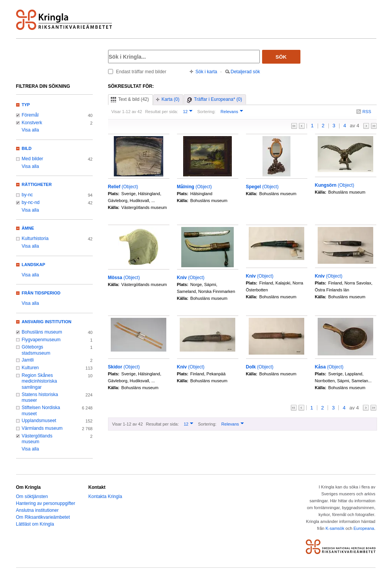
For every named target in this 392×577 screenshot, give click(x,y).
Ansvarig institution (47, 322)
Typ (26, 105)
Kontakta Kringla (105, 496)
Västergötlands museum (37, 439)
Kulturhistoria (35, 238)
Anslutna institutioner (37, 510)
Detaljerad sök (245, 72)
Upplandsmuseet (39, 421)
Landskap (34, 265)
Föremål (30, 115)
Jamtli (28, 360)
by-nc (27, 195)
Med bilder (33, 159)
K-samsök (335, 528)
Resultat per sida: (162, 112)
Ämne (28, 228)
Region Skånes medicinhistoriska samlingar (39, 381)
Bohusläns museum (42, 332)
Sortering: (207, 112)
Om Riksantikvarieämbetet (43, 517)
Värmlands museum (42, 428)
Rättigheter (37, 184)
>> (374, 126)
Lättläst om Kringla (35, 524)
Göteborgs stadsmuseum (36, 350)
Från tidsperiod (41, 293)
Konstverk (32, 123)
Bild (27, 148)
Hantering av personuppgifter (46, 503)
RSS (367, 112)
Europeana (364, 528)
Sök (281, 57)
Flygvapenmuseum (41, 340)
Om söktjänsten (32, 496)
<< (294, 126)
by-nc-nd (31, 202)
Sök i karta (206, 72)
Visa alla (30, 130)
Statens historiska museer (40, 398)
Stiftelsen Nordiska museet (41, 411)
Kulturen (30, 368)
